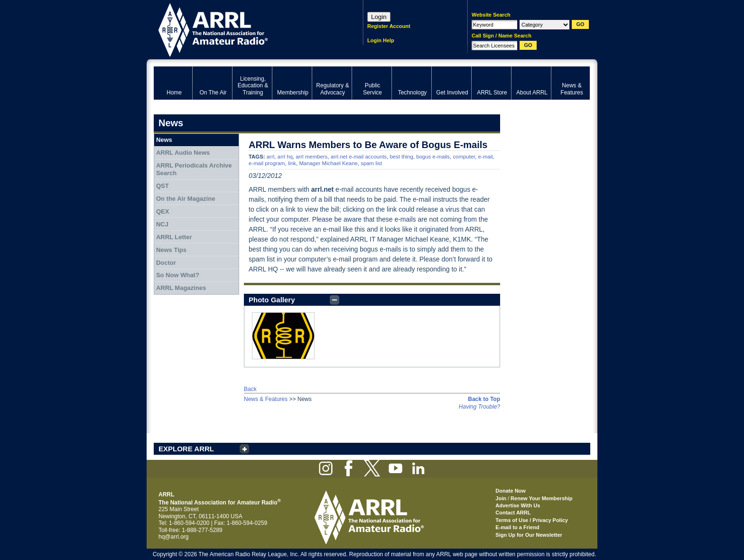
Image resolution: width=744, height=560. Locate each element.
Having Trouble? (479, 407)
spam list (371, 163)
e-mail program (267, 163)
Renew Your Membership (541, 498)
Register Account (389, 26)
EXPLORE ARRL (186, 449)
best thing (401, 157)
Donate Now (511, 491)
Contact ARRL (513, 513)
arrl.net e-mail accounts (359, 157)
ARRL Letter (174, 237)
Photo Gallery (272, 300)
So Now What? (178, 275)
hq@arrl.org (174, 537)
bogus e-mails (433, 157)
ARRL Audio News (183, 153)
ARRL (246, 29)
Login (379, 17)
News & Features (266, 399)
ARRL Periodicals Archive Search (194, 169)
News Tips (171, 250)
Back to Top (484, 399)
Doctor (166, 263)
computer (464, 157)
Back (250, 389)
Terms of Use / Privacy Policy (532, 520)
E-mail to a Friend (517, 527)
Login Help (381, 40)
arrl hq (285, 157)
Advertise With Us (518, 505)
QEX (163, 211)
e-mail (486, 157)
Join (501, 498)
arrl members (312, 157)
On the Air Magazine (186, 199)
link (292, 163)
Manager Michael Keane (328, 163)
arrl (270, 157)
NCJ (162, 224)
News (164, 140)
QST (163, 186)
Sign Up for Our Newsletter (529, 535)
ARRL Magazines (181, 288)
